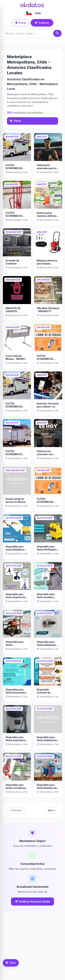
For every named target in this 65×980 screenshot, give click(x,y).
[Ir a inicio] (32, 5)
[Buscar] (57, 33)
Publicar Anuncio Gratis (32, 902)
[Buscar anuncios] (32, 33)
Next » (51, 810)
